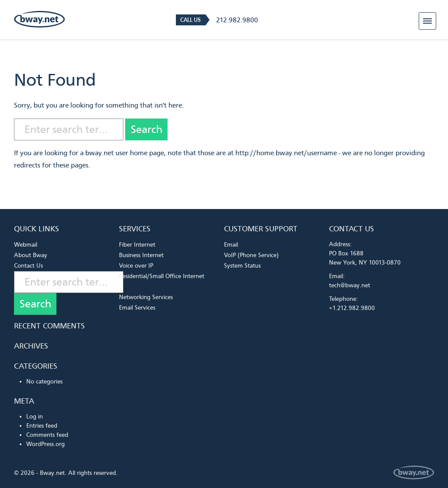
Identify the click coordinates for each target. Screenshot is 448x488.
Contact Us (28, 266)
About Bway (31, 255)
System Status (242, 266)
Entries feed (42, 426)
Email (231, 245)
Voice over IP (136, 266)
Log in (35, 417)
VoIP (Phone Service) (251, 255)
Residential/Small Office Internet (162, 276)
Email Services (137, 308)
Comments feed (47, 435)
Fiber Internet (137, 245)
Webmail (26, 245)
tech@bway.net (350, 285)
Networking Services (146, 297)
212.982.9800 (237, 20)
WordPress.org (45, 444)
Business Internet (141, 255)
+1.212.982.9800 (352, 308)
